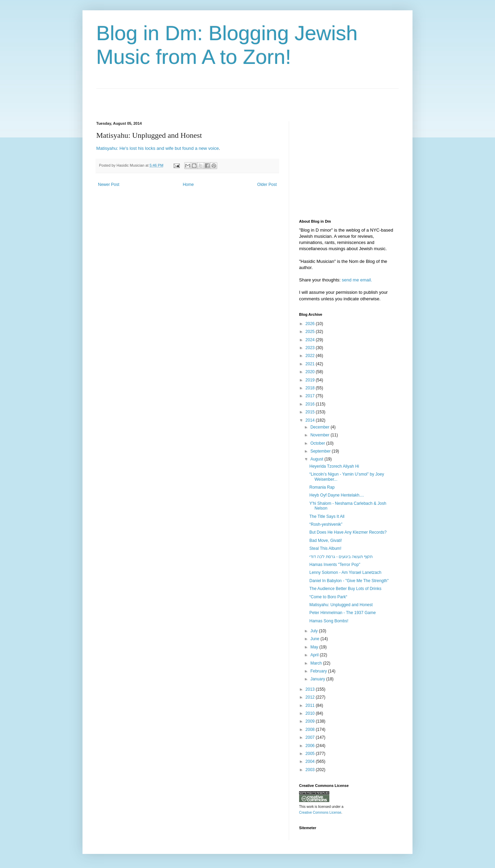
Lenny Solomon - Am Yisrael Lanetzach (345, 572)
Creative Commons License (320, 813)
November (321, 435)
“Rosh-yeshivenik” (326, 524)
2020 (311, 372)
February (319, 671)
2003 (311, 770)
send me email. (357, 280)
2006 (311, 746)
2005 (311, 754)
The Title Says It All (327, 516)
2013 (311, 689)
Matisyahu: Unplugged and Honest (341, 605)
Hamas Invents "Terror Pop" (335, 565)
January (318, 679)
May (315, 647)
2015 (311, 412)
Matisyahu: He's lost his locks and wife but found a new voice (158, 148)
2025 (311, 332)
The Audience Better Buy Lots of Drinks (345, 589)
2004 (311, 761)
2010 (311, 713)
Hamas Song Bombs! (329, 621)
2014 (311, 420)
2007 (311, 737)
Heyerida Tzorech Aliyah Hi (334, 466)
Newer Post (109, 185)
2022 (311, 356)
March (317, 663)
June (315, 639)
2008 (311, 730)
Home (188, 185)
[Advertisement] (177, 99)
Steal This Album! (325, 548)
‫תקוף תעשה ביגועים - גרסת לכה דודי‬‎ (341, 557)
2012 (311, 697)
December (321, 427)
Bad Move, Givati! (326, 541)
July (315, 631)
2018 (311, 388)
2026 (311, 324)
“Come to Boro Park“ (328, 597)
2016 (311, 404)
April (315, 655)
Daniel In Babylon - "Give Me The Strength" (349, 581)
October (318, 443)
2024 (311, 340)
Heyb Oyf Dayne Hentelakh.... (337, 495)
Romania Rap (322, 487)
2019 (311, 380)
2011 (311, 705)
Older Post (267, 185)
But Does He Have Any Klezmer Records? (348, 532)
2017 (311, 396)
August (317, 459)
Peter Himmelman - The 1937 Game (343, 613)
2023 (311, 348)
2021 (311, 364)
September (321, 451)
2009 (311, 721)
